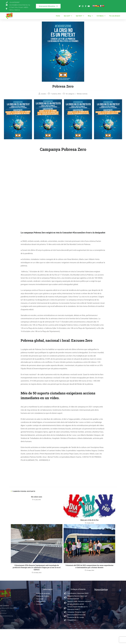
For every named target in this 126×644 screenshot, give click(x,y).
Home (58, 16)
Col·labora (101, 16)
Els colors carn (37, 497)
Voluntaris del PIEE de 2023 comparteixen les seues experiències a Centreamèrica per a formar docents (89, 566)
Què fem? (80, 16)
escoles (44, 94)
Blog (90, 16)
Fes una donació (115, 16)
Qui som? (68, 16)
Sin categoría (70, 94)
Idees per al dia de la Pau (89, 520)
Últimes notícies (82, 94)
